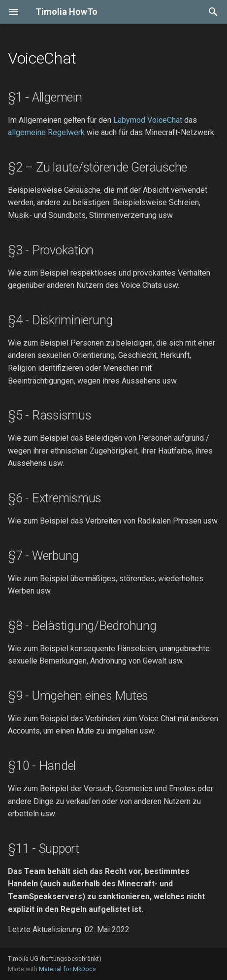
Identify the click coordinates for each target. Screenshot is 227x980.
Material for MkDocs (67, 969)
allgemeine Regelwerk (46, 132)
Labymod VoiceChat (148, 120)
